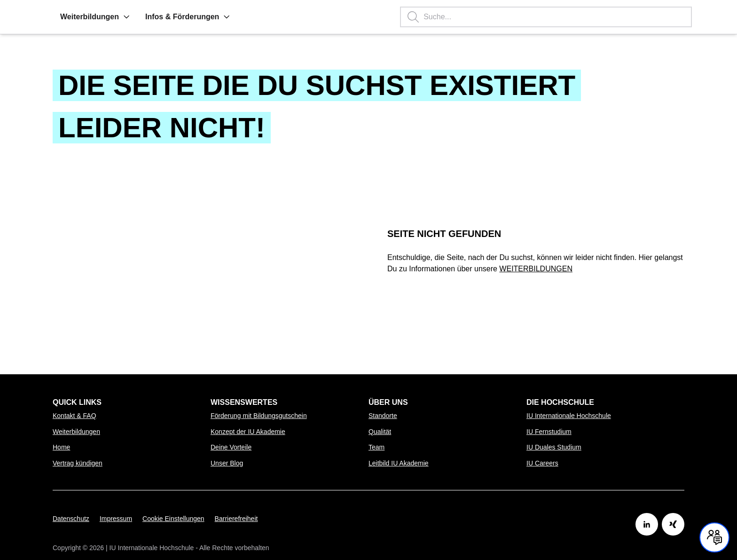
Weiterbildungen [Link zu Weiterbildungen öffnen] (76, 432)
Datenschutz (71, 519)
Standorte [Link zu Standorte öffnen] (383, 416)
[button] (126, 17)
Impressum (116, 519)
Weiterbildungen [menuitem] (95, 17)
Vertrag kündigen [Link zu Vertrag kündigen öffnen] (78, 463)
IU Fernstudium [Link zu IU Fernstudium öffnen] (549, 432)
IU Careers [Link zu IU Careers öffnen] (542, 463)
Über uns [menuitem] (388, 402)
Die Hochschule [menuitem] (560, 402)
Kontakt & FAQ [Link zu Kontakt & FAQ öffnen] (74, 416)
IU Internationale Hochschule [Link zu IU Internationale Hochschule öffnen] (569, 416)
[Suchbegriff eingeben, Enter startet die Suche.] (546, 17)
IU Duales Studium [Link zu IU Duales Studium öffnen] (554, 447)
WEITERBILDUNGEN (536, 269)
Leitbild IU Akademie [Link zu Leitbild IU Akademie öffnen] (399, 463)
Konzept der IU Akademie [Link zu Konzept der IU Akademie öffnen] (248, 432)
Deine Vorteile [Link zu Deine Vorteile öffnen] (231, 447)
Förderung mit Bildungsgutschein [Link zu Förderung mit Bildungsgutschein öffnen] (259, 416)
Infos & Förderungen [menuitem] (188, 17)
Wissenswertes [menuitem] (244, 402)
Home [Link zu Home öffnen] (61, 447)
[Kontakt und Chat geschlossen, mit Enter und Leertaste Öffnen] (714, 537)
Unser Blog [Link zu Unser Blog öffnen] (227, 463)
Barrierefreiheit (236, 519)
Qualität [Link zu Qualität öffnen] (380, 432)
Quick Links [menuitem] (77, 402)
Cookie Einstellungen (173, 519)
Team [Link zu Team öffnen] (376, 447)
